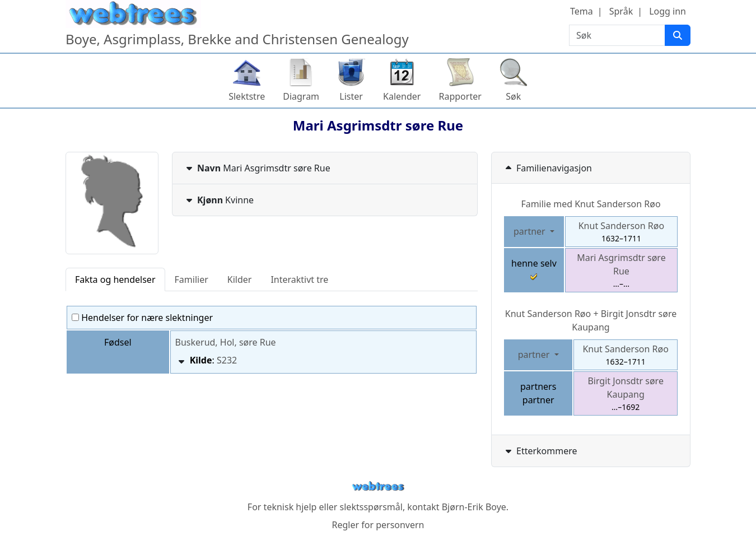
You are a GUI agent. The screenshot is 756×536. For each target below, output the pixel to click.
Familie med (591, 204)
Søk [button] (513, 96)
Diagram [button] (301, 96)
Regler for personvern (378, 525)
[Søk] (678, 35)
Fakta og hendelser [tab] (115, 279)
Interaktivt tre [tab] (299, 279)
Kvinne (219, 200)
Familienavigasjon (547, 168)
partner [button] (531, 231)
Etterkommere (540, 451)
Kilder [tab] (240, 279)
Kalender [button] (402, 96)
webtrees (378, 486)
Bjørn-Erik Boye (474, 507)
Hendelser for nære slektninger (142, 318)
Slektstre (247, 96)
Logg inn (668, 11)
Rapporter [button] (460, 96)
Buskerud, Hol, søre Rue (226, 342)
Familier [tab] (192, 279)
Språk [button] (621, 11)
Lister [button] (351, 96)
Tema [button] (582, 11)
